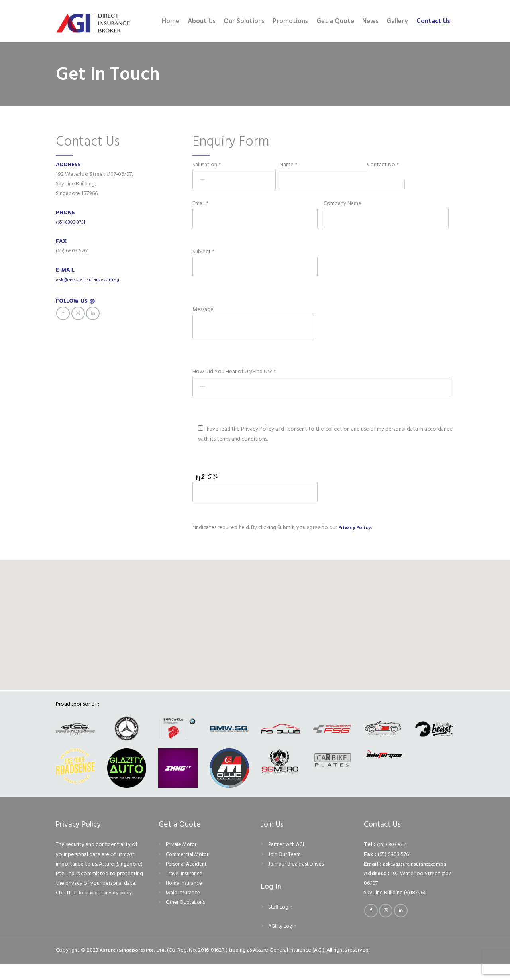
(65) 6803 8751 (73, 222)
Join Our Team (285, 870)
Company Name (387, 212)
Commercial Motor (188, 870)
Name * (321, 173)
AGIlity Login (283, 942)
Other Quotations (187, 918)
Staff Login (281, 923)
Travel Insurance (184, 889)
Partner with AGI (288, 861)
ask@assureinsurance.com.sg (89, 280)
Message (263, 321)
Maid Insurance (183, 909)
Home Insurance (185, 899)
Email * (256, 212)
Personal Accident (187, 880)
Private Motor (183, 861)
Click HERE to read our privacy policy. (100, 909)
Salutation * (234, 173)
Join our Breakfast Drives (297, 880)
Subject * (265, 263)
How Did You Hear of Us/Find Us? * (321, 391)
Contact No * (409, 170)
